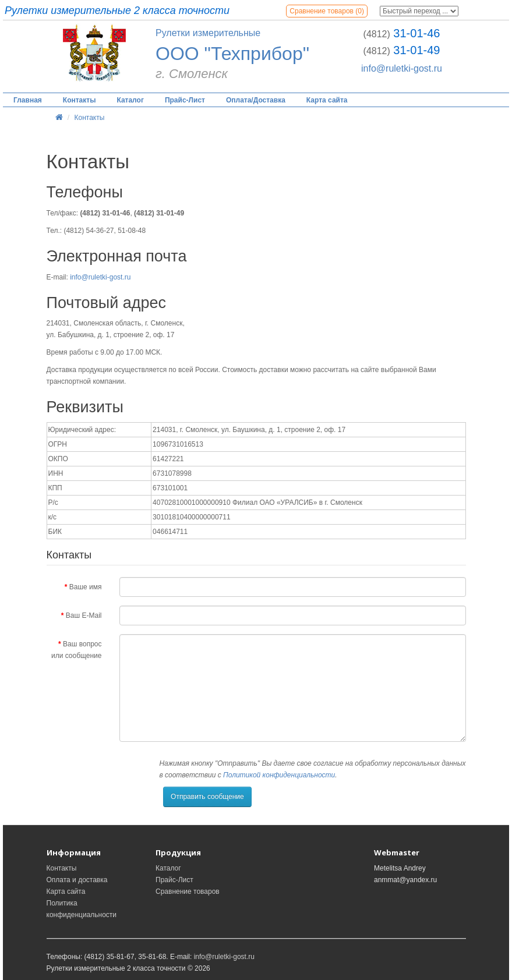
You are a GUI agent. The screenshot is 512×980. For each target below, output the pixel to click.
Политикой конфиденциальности (279, 775)
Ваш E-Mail (84, 615)
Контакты (80, 100)
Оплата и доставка (77, 880)
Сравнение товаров (188, 891)
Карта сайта (327, 100)
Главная (28, 100)
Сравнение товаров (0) (327, 11)
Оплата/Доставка (256, 100)
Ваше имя (86, 587)
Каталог (130, 100)
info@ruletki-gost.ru (402, 68)
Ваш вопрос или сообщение (77, 650)
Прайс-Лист (185, 100)
